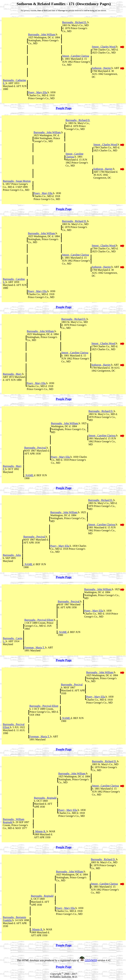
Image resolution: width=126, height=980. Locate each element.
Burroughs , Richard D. (75, 22)
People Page (64, 108)
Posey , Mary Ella (38, 92)
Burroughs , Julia (12, 555)
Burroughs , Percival (35, 448)
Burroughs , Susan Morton (17, 181)
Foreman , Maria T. (35, 647)
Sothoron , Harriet (102, 68)
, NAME (29, 475)
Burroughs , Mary (12, 374)
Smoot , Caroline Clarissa (76, 56)
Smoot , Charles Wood (104, 47)
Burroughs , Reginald (45, 798)
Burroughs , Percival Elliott (39, 620)
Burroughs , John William (42, 34)
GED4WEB (91, 960)
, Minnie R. (40, 831)
